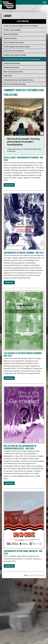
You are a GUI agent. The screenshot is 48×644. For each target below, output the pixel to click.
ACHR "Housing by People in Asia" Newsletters (21, 26)
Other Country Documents (13, 72)
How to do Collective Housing (14, 84)
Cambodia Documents (12, 63)
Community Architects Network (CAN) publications (22, 59)
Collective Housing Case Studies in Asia (18, 80)
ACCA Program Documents (14, 42)
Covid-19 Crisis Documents (14, 51)
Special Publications (11, 34)
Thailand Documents (11, 67)
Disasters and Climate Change (15, 55)
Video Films (8, 76)
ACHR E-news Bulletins (12, 30)
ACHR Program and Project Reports (17, 47)
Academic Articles (10, 38)
